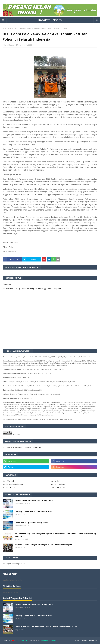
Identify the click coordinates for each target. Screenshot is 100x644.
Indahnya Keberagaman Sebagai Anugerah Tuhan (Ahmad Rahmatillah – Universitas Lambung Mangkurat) (55, 535)
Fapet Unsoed (8, 481)
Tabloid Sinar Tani (58, 487)
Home (77, 640)
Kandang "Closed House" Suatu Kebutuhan (33, 511)
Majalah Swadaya (58, 484)
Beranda (6, 28)
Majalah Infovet (57, 481)
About (84, 640)
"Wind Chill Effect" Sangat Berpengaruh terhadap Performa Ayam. (43, 545)
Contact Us (93, 640)
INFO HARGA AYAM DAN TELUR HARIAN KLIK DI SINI (22, 447)
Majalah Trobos (9, 487)
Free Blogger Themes (49, 640)
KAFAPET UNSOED (50, 20)
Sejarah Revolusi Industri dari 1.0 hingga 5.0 (34, 500)
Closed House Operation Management (31, 522)
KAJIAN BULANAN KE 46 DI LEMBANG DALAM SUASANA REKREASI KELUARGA (46, 626)
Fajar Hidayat (9, 45)
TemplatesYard (22, 640)
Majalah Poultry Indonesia (13, 484)
